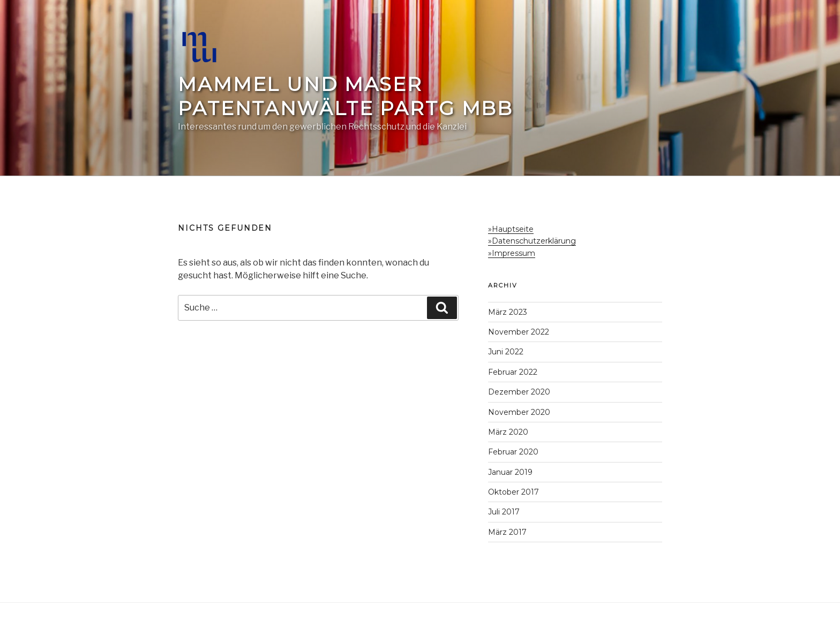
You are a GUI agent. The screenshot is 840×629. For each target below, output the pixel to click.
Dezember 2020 (519, 392)
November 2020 (519, 412)
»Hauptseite (511, 229)
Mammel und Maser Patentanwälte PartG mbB (346, 96)
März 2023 (508, 312)
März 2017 (507, 532)
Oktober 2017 (513, 492)
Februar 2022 (513, 372)
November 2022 (519, 332)
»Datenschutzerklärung (532, 241)
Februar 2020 (513, 452)
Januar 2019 (510, 472)
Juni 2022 (506, 352)
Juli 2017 (504, 512)
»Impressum (512, 253)
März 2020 (508, 432)
